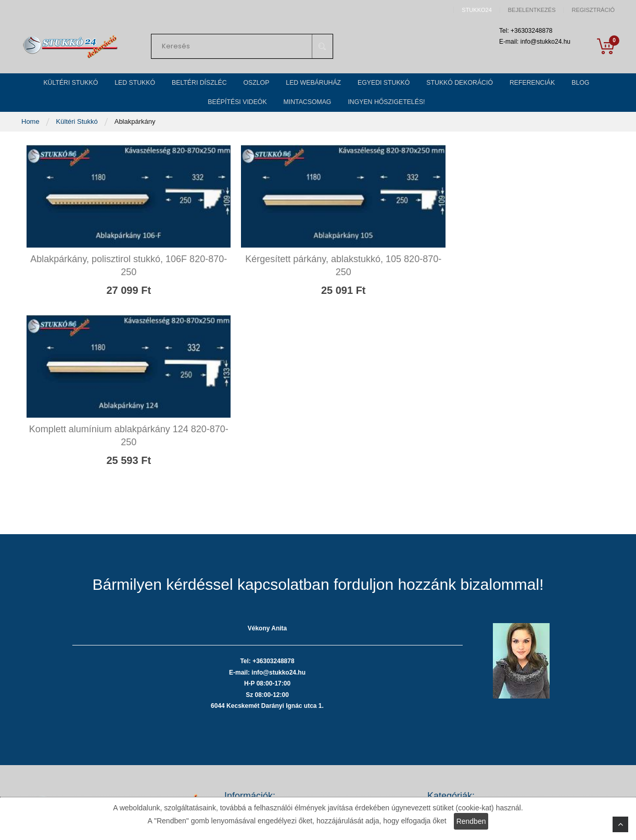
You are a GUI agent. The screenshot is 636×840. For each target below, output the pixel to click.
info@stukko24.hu (94, 751)
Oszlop (438, 713)
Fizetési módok (247, 697)
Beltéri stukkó (448, 697)
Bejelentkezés (532, 10)
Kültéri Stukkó (78, 136)
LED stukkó (444, 682)
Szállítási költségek (253, 713)
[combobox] (242, 49)
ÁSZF (233, 666)
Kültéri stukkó (448, 666)
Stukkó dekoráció (453, 760)
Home (31, 136)
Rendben (471, 821)
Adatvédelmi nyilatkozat (260, 682)
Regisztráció (593, 10)
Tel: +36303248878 (96, 722)
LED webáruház (451, 728)
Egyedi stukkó (448, 744)
